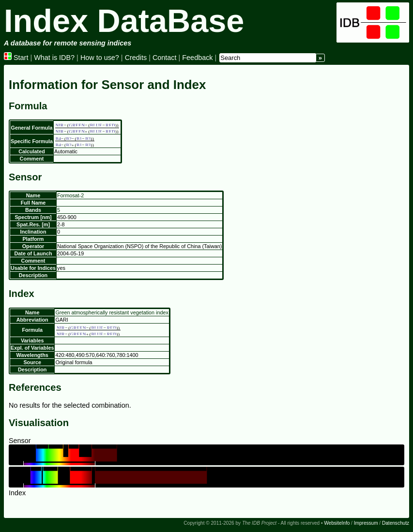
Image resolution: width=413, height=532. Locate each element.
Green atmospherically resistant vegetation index (112, 312)
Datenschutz (396, 523)
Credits (136, 58)
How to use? (100, 58)
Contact (165, 58)
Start (16, 58)
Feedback (197, 58)
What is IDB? (54, 58)
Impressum (366, 523)
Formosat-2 (70, 195)
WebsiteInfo (337, 523)
